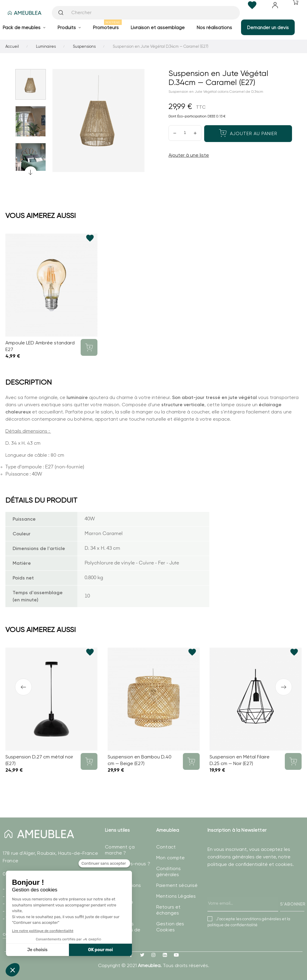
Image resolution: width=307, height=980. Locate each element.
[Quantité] (185, 133)
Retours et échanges (168, 910)
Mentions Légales (176, 896)
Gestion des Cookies (170, 927)
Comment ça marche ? (120, 850)
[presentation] (253, 896)
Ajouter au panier (248, 133)
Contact (166, 847)
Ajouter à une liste (189, 155)
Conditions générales (168, 871)
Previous (31, 172)
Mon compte (170, 858)
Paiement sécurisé (177, 885)
